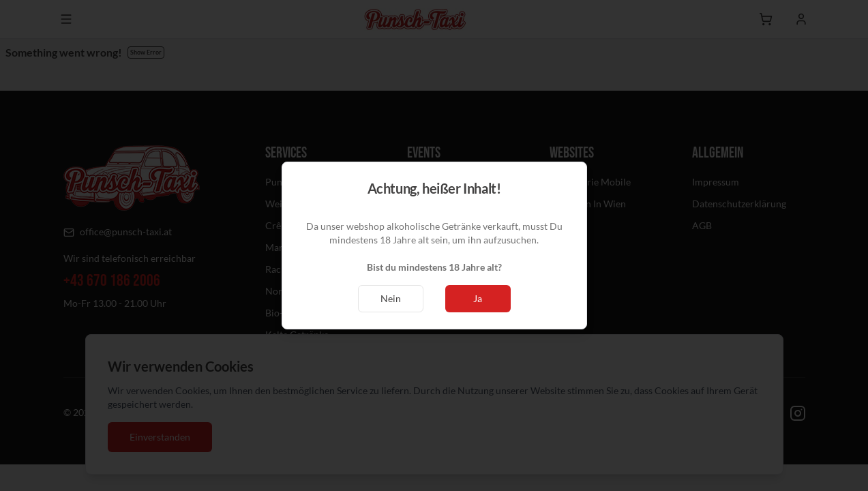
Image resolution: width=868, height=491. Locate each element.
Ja (478, 298)
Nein (391, 298)
